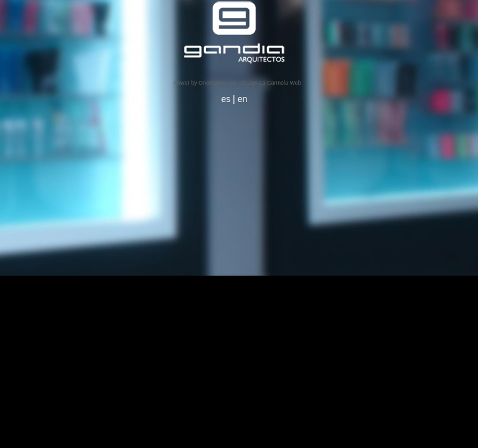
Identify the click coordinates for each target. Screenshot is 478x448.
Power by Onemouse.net (204, 83)
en (243, 99)
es (226, 99)
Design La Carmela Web (271, 83)
